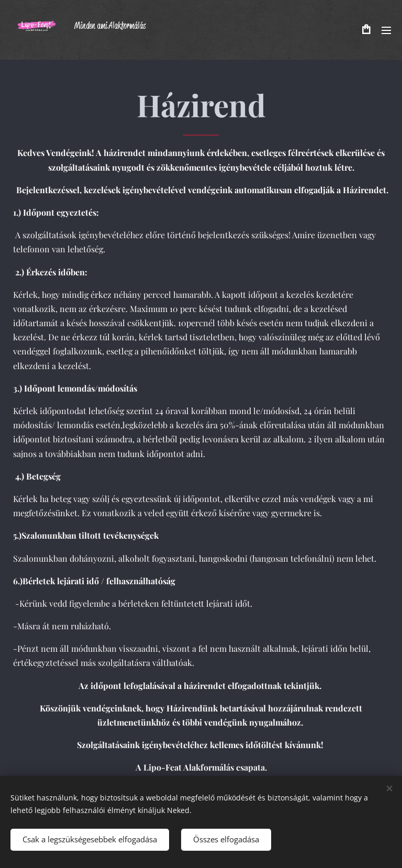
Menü (386, 30)
